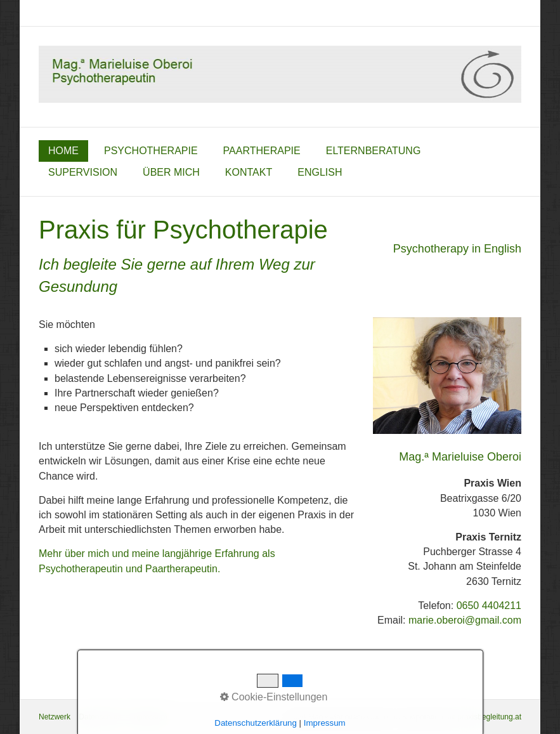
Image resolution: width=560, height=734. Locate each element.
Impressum (148, 717)
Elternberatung (374, 151)
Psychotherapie (151, 151)
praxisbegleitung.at (489, 717)
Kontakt (249, 172)
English (320, 172)
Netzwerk (55, 717)
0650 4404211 (489, 606)
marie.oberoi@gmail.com (465, 620)
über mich (171, 172)
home (63, 151)
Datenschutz (100, 717)
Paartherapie (262, 151)
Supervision (83, 172)
